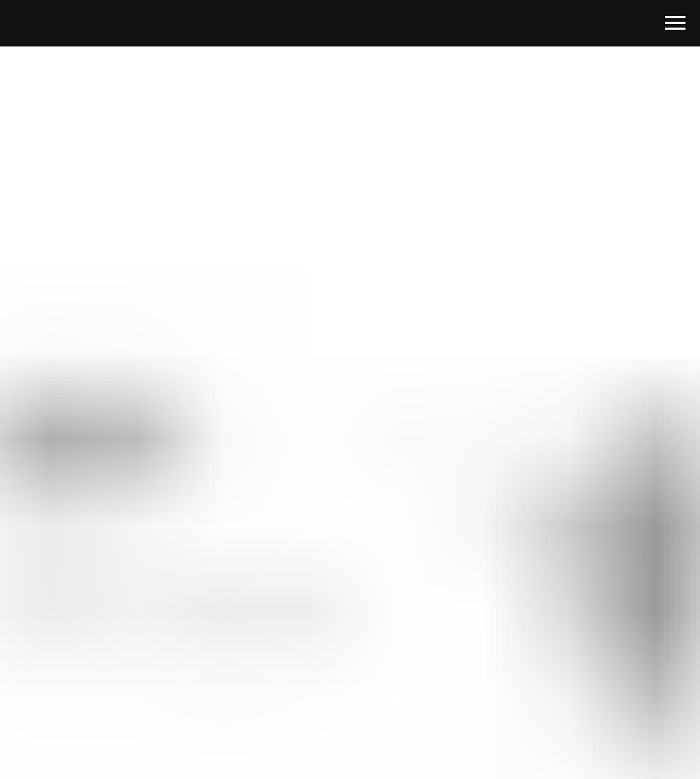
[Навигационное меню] (675, 23)
